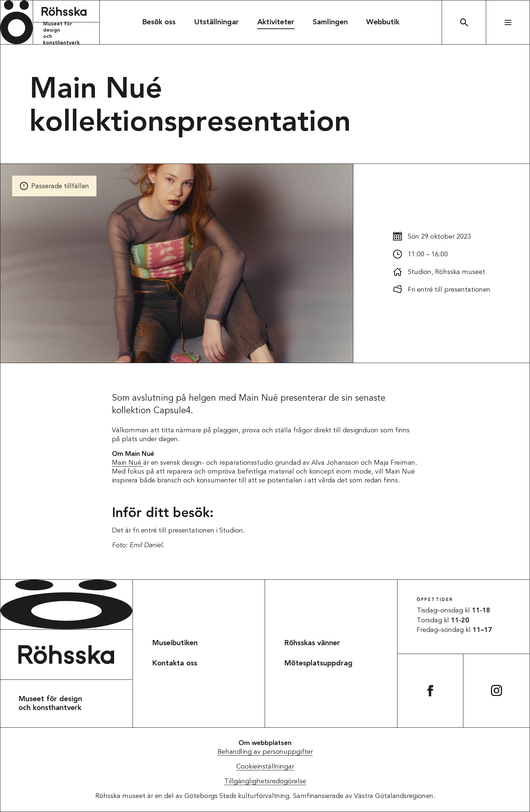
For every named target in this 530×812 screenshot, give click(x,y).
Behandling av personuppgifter (265, 752)
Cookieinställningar (265, 767)
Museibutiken (175, 643)
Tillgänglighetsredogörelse (265, 781)
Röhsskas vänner (312, 643)
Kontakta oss (175, 664)
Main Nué (128, 463)
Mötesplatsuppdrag (318, 664)
